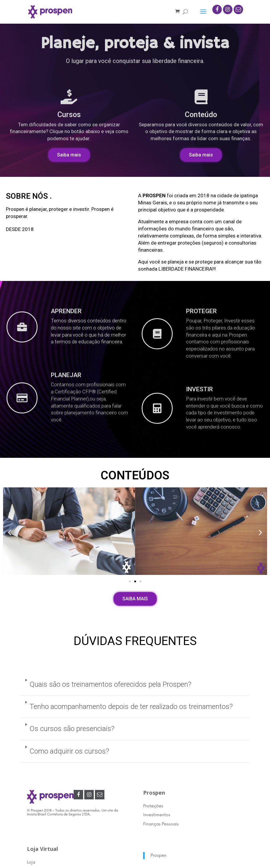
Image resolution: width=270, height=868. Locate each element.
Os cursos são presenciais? (72, 729)
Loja (31, 862)
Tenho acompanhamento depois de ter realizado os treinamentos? (131, 707)
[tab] (135, 685)
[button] (69, 155)
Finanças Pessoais (161, 824)
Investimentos (157, 815)
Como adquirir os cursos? (69, 751)
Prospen (159, 855)
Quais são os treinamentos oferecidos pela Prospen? (110, 684)
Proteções (153, 806)
